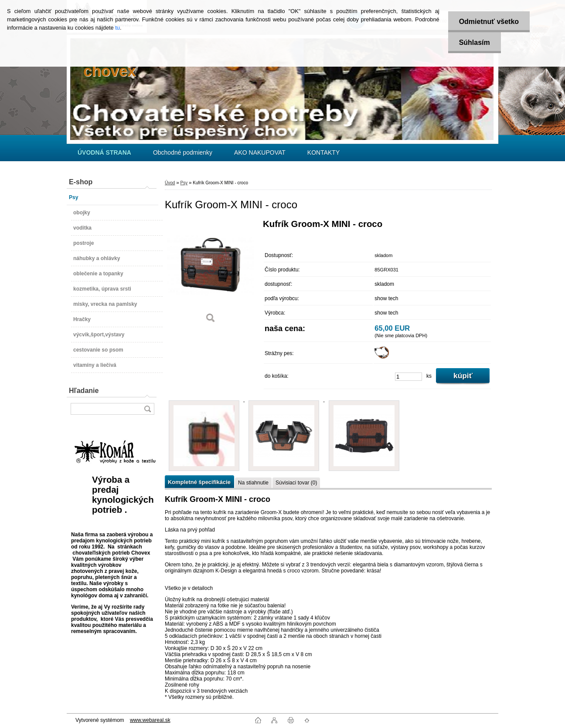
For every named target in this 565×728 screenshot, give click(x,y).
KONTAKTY (323, 152)
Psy (184, 183)
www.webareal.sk (150, 720)
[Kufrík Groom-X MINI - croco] (211, 274)
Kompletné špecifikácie (199, 482)
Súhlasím (475, 42)
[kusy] (408, 377)
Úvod (170, 183)
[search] (147, 409)
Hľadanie (84, 391)
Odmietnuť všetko (489, 22)
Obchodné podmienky (183, 152)
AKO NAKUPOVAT (260, 152)
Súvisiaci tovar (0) (296, 483)
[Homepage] (104, 152)
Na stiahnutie (253, 483)
